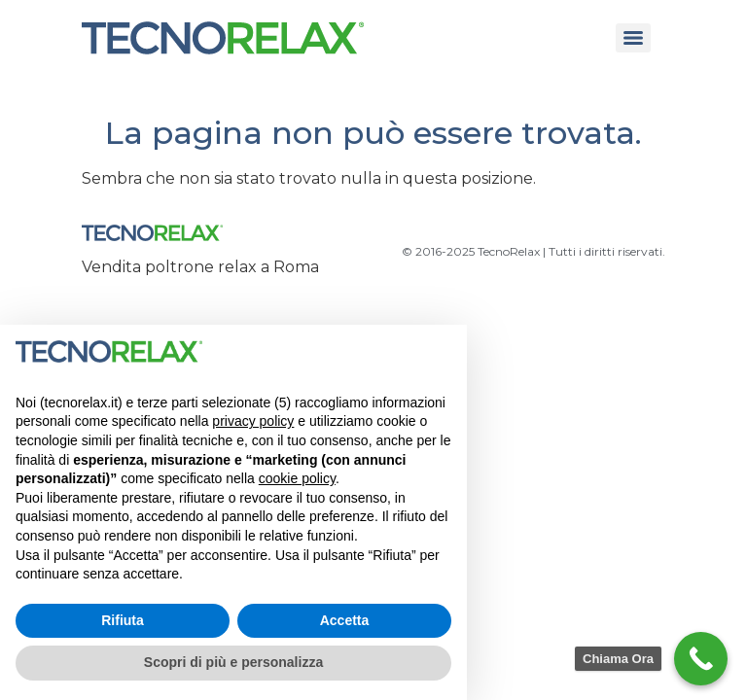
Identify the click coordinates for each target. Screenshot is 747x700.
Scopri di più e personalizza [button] (233, 662)
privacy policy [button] (253, 421)
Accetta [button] (345, 620)
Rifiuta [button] (123, 620)
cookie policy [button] (297, 478)
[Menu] (633, 38)
